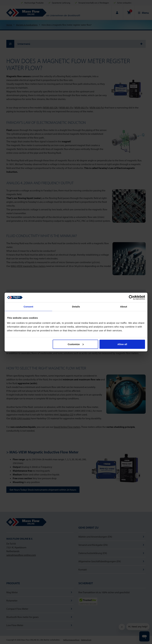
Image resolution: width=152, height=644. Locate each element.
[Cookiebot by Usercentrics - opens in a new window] (131, 297)
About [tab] (124, 307)
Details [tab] (76, 307)
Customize (76, 344)
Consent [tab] (28, 307)
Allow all (122, 344)
